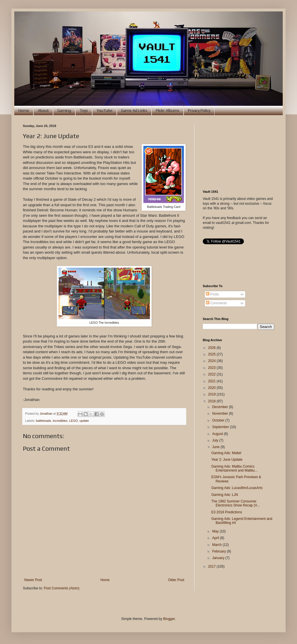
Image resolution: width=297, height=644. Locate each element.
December (221, 407)
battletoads (44, 421)
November (221, 414)
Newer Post (33, 580)
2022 (212, 374)
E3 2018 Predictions (227, 512)
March (217, 545)
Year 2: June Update (227, 460)
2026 (212, 348)
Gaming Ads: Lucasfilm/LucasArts (237, 488)
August (218, 434)
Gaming (64, 110)
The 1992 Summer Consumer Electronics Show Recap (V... (235, 503)
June (216, 447)
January (219, 558)
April (216, 538)
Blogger (169, 619)
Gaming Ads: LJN (225, 495)
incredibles (60, 421)
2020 (212, 388)
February (219, 551)
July (216, 440)
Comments (216, 303)
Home (24, 110)
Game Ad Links (134, 110)
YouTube (105, 110)
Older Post (176, 580)
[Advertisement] (238, 153)
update (84, 421)
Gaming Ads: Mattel (226, 453)
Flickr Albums (168, 110)
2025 (212, 354)
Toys (84, 110)
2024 (212, 361)
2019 (212, 394)
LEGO (73, 421)
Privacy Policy (199, 110)
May (216, 531)
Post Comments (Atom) (62, 588)
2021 (212, 381)
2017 (212, 567)
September (221, 427)
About (43, 110)
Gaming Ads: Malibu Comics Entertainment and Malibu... (234, 468)
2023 (212, 368)
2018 (212, 401)
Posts (212, 294)
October (219, 420)
